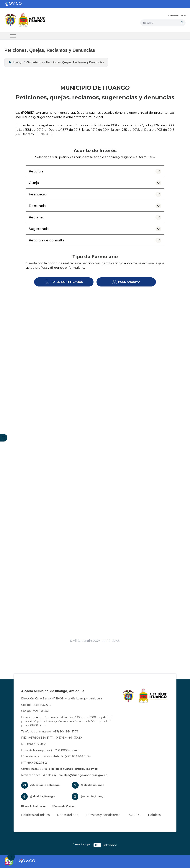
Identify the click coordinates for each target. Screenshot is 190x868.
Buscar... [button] (148, 23)
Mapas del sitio (68, 815)
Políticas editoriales (35, 815)
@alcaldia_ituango (42, 796)
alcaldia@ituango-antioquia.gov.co (73, 769)
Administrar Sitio (176, 15)
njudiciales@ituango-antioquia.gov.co (81, 775)
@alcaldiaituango (93, 785)
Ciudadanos (35, 62)
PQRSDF (134, 815)
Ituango (18, 62)
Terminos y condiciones (103, 815)
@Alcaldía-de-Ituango (45, 785)
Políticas (154, 815)
